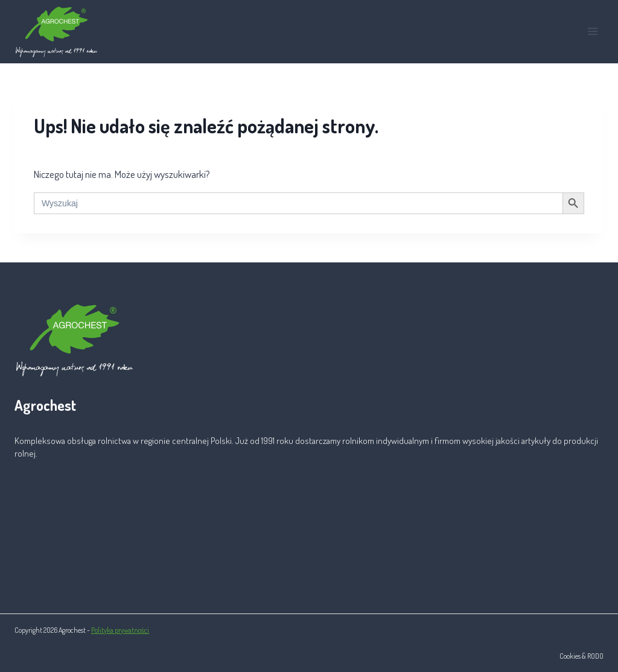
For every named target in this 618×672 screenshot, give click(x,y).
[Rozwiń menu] (592, 32)
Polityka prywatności (120, 630)
